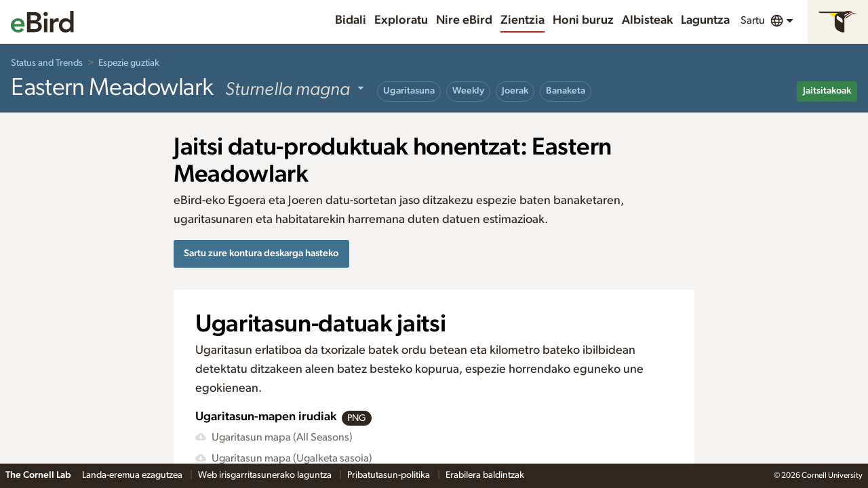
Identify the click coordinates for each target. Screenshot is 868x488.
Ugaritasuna (409, 91)
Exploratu (401, 20)
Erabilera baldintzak (485, 475)
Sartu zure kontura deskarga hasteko (261, 253)
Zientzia (522, 20)
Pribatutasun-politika (390, 475)
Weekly (468, 91)
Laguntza (705, 20)
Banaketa (566, 91)
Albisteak (647, 20)
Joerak (515, 91)
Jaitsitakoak (827, 91)
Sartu (753, 20)
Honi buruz (583, 20)
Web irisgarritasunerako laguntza (266, 475)
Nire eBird (464, 20)
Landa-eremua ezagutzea (133, 475)
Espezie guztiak (129, 63)
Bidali (351, 20)
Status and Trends (47, 63)
